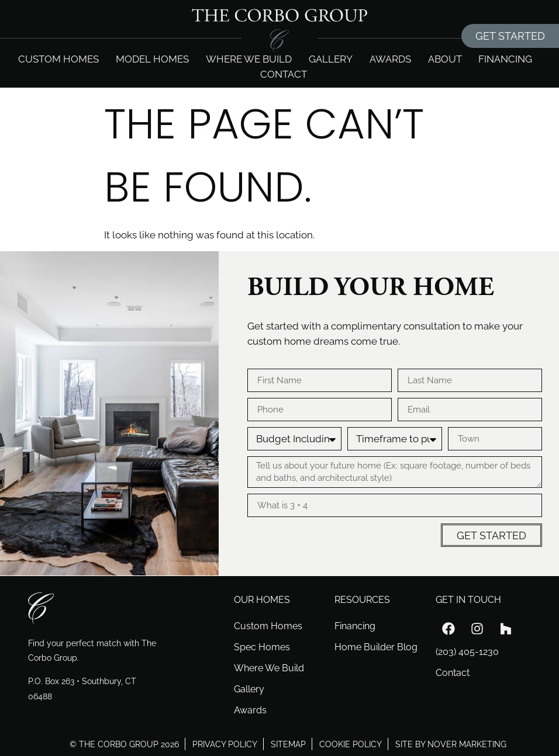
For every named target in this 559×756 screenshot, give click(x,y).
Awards (390, 59)
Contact (284, 74)
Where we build (249, 59)
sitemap (288, 744)
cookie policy (351, 744)
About (445, 59)
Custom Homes (58, 59)
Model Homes (152, 59)
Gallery (331, 59)
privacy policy (225, 744)
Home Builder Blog (376, 647)
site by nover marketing (451, 744)
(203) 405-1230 (467, 652)
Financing (505, 59)
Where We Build (269, 668)
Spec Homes (262, 647)
